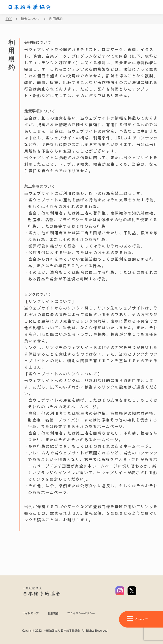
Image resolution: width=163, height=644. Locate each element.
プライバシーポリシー (81, 613)
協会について (31, 19)
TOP (9, 19)
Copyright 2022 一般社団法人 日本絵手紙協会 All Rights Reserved (65, 631)
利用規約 (56, 19)
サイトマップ (31, 613)
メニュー (138, 619)
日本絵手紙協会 (29, 7)
